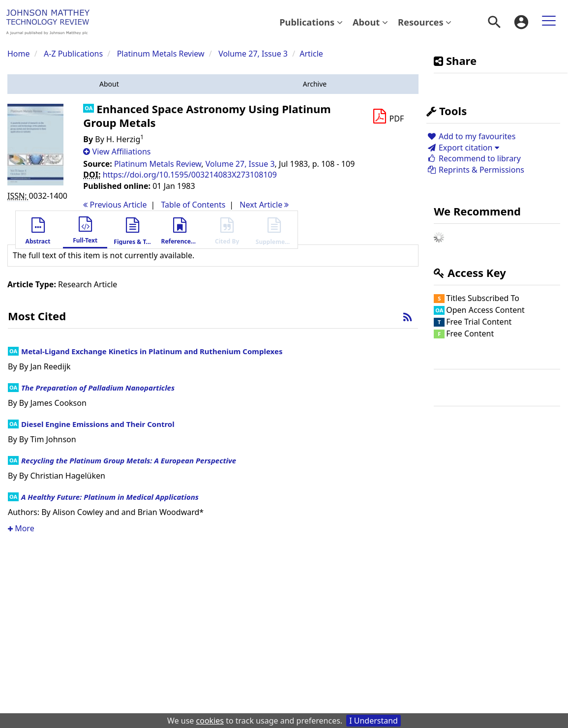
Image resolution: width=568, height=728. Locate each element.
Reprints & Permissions (475, 170)
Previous (115, 205)
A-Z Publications (73, 54)
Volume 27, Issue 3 (254, 54)
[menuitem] (311, 22)
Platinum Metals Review (161, 54)
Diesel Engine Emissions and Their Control (98, 424)
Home (19, 54)
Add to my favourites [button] (471, 136)
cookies (210, 721)
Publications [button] (311, 22)
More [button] (21, 528)
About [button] (370, 22)
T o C (193, 205)
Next (264, 205)
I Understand (374, 721)
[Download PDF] (388, 117)
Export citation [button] (463, 148)
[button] (109, 84)
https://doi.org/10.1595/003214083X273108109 (190, 175)
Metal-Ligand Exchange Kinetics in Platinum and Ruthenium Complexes (152, 351)
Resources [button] (425, 22)
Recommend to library (474, 158)
